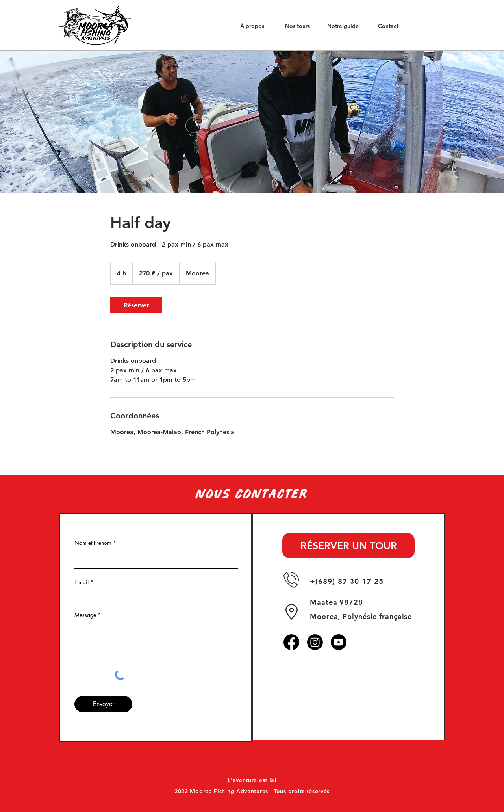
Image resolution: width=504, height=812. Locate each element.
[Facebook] (291, 642)
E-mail (82, 582)
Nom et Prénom (93, 543)
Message (85, 615)
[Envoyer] (103, 704)
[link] (136, 305)
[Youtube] (339, 642)
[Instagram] (315, 642)
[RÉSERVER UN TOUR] (348, 546)
